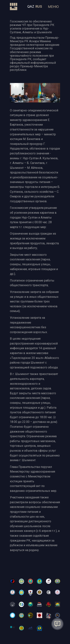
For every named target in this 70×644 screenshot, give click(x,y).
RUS (39, 6)
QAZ (31, 6)
